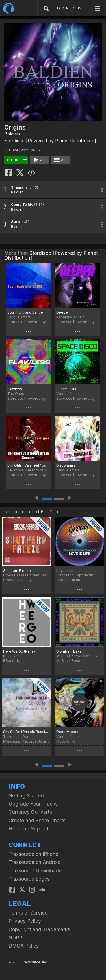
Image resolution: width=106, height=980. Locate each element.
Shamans (19, 187)
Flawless (15, 389)
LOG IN (63, 8)
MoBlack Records (71, 661)
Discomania (66, 465)
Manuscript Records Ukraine (27, 741)
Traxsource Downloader (36, 871)
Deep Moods (67, 732)
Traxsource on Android (35, 862)
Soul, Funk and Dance (25, 312)
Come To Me (22, 204)
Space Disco (67, 389)
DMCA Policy (24, 946)
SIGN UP (80, 8)
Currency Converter (31, 812)
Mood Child (66, 741)
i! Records (11, 661)
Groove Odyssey (17, 580)
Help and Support (29, 829)
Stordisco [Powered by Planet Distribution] (50, 141)
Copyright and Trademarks (39, 929)
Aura (15, 222)
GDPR (15, 938)
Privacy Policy (25, 921)
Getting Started (26, 796)
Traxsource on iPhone (33, 854)
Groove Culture (69, 580)
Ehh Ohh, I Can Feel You (27, 465)
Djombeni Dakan (70, 651)
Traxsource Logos (29, 879)
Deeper (63, 312)
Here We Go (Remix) (20, 651)
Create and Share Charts (37, 820)
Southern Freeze (17, 571)
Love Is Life (66, 571)
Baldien (12, 134)
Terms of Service (28, 913)
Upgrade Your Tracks (33, 804)
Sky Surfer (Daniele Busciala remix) (27, 732)
